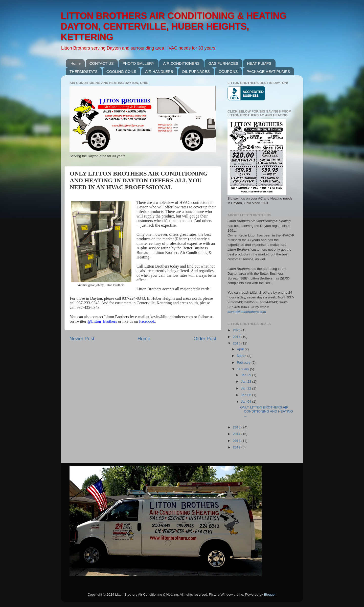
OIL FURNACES (196, 71)
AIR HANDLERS (159, 71)
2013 (237, 441)
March (242, 356)
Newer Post (82, 339)
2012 (237, 447)
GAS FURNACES (223, 63)
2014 (237, 434)
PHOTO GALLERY (138, 63)
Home (76, 63)
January (243, 369)
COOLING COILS (121, 71)
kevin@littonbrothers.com (247, 312)
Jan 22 (246, 388)
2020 (237, 330)
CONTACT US (102, 63)
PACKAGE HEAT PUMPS (268, 71)
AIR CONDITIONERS (181, 63)
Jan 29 (246, 375)
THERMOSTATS (84, 71)
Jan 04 (246, 402)
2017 (237, 337)
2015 (237, 427)
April (241, 349)
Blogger (270, 594)
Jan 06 (246, 395)
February (244, 363)
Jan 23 (246, 382)
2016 (237, 343)
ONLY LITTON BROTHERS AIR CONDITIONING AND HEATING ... (267, 411)
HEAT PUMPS (259, 63)
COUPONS (228, 71)
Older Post (205, 339)
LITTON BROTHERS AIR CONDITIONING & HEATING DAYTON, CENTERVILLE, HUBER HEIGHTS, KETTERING (174, 26)
